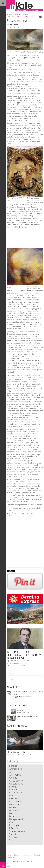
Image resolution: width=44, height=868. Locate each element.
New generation (17, 819)
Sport (12, 840)
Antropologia (16, 769)
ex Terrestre (15, 793)
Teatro (13, 843)
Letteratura (15, 805)
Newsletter (11, 857)
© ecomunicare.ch (30, 862)
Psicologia (14, 825)
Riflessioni (14, 828)
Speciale (13, 837)
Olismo (13, 822)
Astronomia (15, 775)
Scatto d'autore (17, 831)
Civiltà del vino (16, 781)
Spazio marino (17, 20)
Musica (13, 813)
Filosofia (13, 796)
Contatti (37, 855)
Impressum (17, 862)
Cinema (13, 778)
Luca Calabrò (14, 27)
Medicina (14, 807)
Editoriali (14, 766)
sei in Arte (26, 16)
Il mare (18, 16)
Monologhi (15, 816)
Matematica (15, 810)
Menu (3, 3)
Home (9, 855)
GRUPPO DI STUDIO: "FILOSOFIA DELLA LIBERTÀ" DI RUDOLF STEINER (24, 655)
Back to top (3, 865)
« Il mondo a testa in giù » (16, 752)
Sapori (12, 834)
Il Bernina (14, 799)
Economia (14, 790)
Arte (11, 772)
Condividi (9, 867)
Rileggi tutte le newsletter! (22, 697)
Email (40, 17)
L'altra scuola (16, 802)
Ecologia (13, 787)
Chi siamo (17, 855)
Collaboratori (27, 855)
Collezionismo (16, 784)
